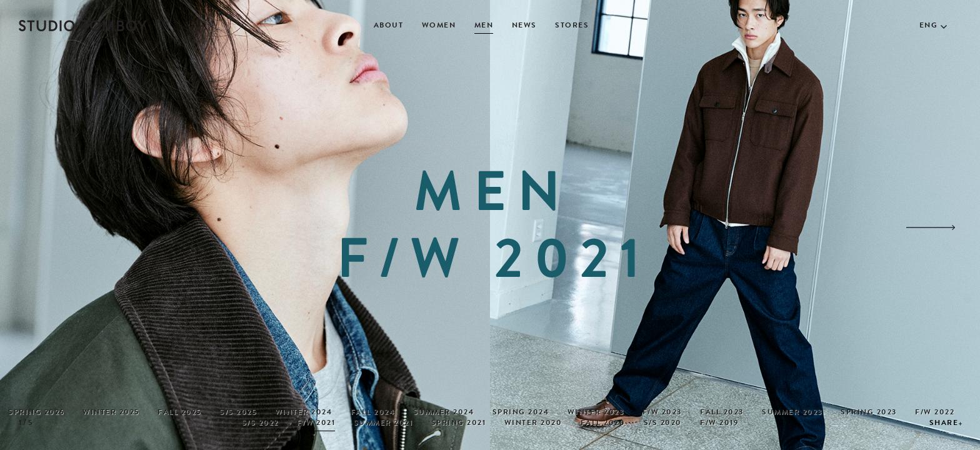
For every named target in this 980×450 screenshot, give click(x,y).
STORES (572, 26)
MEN (484, 26)
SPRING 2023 (869, 413)
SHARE (944, 424)
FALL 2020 (603, 424)
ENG (929, 26)
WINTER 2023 (596, 413)
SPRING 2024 (521, 413)
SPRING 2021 (459, 424)
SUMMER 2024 (444, 413)
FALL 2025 (179, 413)
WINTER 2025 (111, 413)
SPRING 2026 (36, 413)
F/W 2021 (316, 424)
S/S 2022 (260, 424)
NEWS (524, 26)
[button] (931, 227)
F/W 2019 (719, 424)
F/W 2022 (935, 413)
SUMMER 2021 (383, 424)
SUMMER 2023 (792, 413)
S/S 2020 (663, 424)
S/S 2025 (238, 413)
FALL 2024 (373, 413)
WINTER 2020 (533, 424)
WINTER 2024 (304, 413)
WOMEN (439, 26)
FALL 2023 (722, 413)
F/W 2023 (662, 413)
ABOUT (389, 26)
